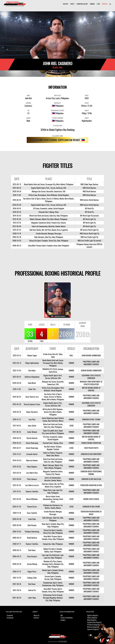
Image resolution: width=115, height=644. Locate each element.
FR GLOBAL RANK (58, 126)
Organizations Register (94, 622)
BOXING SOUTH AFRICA (91, 499)
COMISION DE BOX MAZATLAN (91, 479)
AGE (28, 110)
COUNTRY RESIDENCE (58, 118)
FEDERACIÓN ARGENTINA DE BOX (91, 485)
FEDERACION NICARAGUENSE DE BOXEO (91, 513)
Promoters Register (93, 625)
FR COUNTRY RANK (58, 136)
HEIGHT (87, 103)
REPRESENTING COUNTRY (58, 110)
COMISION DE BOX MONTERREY (91, 454)
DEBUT (87, 95)
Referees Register (93, 627)
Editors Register (92, 618)
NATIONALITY (58, 103)
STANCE (87, 118)
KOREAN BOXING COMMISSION (91, 370)
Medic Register (92, 620)
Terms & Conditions (67, 618)
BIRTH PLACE (58, 95)
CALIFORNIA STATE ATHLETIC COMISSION (91, 377)
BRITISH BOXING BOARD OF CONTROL (91, 389)
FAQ (62, 615)
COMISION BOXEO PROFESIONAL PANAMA (91, 473)
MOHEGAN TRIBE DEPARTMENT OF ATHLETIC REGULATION (91, 383)
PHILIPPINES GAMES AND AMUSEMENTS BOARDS (91, 363)
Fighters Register (93, 615)
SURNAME (28, 103)
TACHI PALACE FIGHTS (91, 448)
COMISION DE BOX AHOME (91, 507)
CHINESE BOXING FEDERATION (91, 443)
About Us (36, 615)
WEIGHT (87, 110)
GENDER (28, 118)
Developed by (58, 642)
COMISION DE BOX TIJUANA (91, 419)
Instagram (10, 618)
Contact (36, 618)
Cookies (63, 620)
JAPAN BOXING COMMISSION (91, 355)
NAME (28, 95)
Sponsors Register (93, 629)
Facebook (10, 615)
